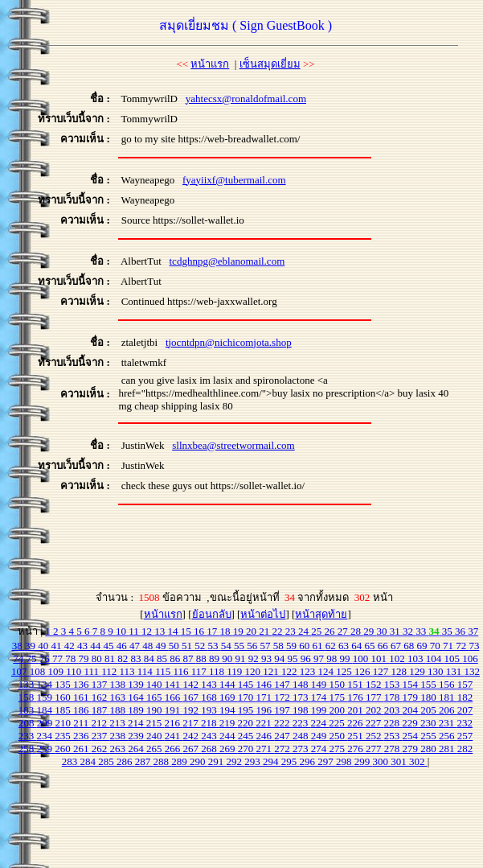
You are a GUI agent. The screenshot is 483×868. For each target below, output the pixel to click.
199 (320, 710)
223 (302, 723)
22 (279, 631)
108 (39, 671)
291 (217, 761)
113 (129, 671)
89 (215, 658)
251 (356, 736)
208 (28, 723)
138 (119, 684)
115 (164, 671)
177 (375, 697)
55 (240, 646)
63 (345, 646)
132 (473, 671)
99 (346, 658)
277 (375, 749)
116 (182, 671)
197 (283, 710)
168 (210, 697)
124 (327, 671)
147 (283, 684)
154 (412, 684)
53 (214, 646)
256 (448, 736)
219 (229, 723)
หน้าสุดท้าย (321, 614)
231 (448, 723)
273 (302, 749)
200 (339, 710)
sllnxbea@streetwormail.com (233, 445)
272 (283, 749)
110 (75, 671)
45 (109, 646)
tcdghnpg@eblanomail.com (227, 261)
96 (307, 658)
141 (174, 684)
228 (393, 723)
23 (292, 631)
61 (318, 646)
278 (393, 749)
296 (308, 761)
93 (268, 658)
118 (218, 671)
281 (448, 749)
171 (266, 697)
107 (20, 671)
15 (187, 631)
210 (64, 723)
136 (82, 684)
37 (473, 631)
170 (247, 697)
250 (339, 736)
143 (210, 684)
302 (418, 761)
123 (309, 671)
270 (247, 749)
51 (188, 646)
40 (44, 646)
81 (111, 658)
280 (430, 749)
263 (119, 749)
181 (448, 697)
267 (192, 749)
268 (210, 749)
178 (393, 697)
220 (247, 723)
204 (412, 710)
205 (430, 710)
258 (28, 749)
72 (462, 646)
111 (92, 671)
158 (28, 697)
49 (162, 646)
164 (137, 697)
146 (266, 684)
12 (148, 631)
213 (119, 723)
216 (174, 723)
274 (320, 749)
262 (101, 749)
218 (210, 723)
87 (190, 658)
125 (345, 671)
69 (423, 646)
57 (266, 646)
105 (454, 658)
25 (317, 631)
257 (465, 736)
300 (381, 761)
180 (430, 697)
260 (64, 749)
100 (362, 658)
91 (242, 658)
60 (305, 646)
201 (356, 710)
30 (383, 631)
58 (280, 646)
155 (430, 684)
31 (396, 631)
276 (356, 749)
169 (229, 697)
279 (412, 749)
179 (412, 697)
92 (255, 658)
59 (293, 646)
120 (254, 671)
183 (28, 710)
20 (252, 631)
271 (266, 749)
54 (227, 646)
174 (320, 697)
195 (247, 710)
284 (89, 761)
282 (465, 749)
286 (126, 761)
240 (156, 736)
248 (302, 736)
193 (210, 710)
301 (400, 761)
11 (135, 631)
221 (265, 723)
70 (436, 646)
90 (228, 658)
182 (465, 697)
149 (320, 684)
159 (46, 697)
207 (465, 710)
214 (137, 723)
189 (137, 710)
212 (101, 723)
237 (101, 736)
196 (266, 710)
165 (156, 697)
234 (46, 736)
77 (59, 658)
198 (302, 710)
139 (137, 684)
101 (381, 658)
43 (84, 646)
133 (28, 684)
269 (229, 749)
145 (247, 684)
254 (412, 736)
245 (247, 736)
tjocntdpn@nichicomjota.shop (229, 342)
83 (137, 658)
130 (437, 671)
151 (356, 684)
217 (192, 723)
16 (200, 631)
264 (137, 749)
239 (137, 736)
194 (229, 710)
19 (239, 631)
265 (156, 749)
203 (393, 710)
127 (382, 671)
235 (64, 736)
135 (64, 684)
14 (174, 631)
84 (150, 658)
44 (96, 646)
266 (174, 749)
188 (119, 710)
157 (465, 684)
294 (272, 761)
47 (136, 646)
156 (448, 684)
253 (393, 736)
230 (430, 723)
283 (71, 761)
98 (333, 658)
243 (210, 736)
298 (345, 761)
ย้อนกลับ (212, 614)
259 (46, 749)
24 (305, 631)
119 (235, 671)
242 (192, 736)
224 (320, 723)
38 (18, 646)
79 (85, 658)
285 (107, 761)
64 (358, 646)
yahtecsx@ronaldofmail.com (246, 99)
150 (339, 684)
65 (370, 646)
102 (398, 658)
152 (375, 684)
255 (430, 736)
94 (280, 658)
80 (98, 658)
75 (33, 658)
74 (19, 658)
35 (448, 631)
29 (370, 631)
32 (409, 631)
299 (364, 761)
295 (291, 761)
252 (375, 736)
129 (418, 671)
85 (163, 658)
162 (101, 697)
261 (82, 749)
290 (199, 761)
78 (72, 658)
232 (465, 723)
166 (174, 697)
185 (64, 710)
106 (470, 658)
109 (57, 671)
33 (422, 631)
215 (156, 723)
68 (410, 646)
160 (64, 697)
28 (357, 631)
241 (174, 736)
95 (294, 658)
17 (213, 631)
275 (339, 749)
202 (375, 710)
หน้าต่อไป (263, 614)
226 (356, 723)
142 (192, 684)
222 (283, 723)
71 (449, 646)
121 (272, 671)
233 (28, 736)
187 (101, 710)
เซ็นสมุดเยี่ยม (270, 64)
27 (344, 631)
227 (375, 723)
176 (356, 697)
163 (119, 697)
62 (332, 646)
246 (266, 736)
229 (411, 723)
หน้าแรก (210, 64)
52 (201, 646)
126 (364, 671)
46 (123, 646)
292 (235, 761)
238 (119, 736)
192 (192, 710)
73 (474, 646)
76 (46, 658)
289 (180, 761)
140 (156, 684)
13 (161, 631)
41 (57, 646)
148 (302, 684)
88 (203, 658)
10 (122, 631)
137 (101, 684)
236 (82, 736)
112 (110, 671)
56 (253, 646)
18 (227, 631)
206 (448, 710)
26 (331, 631)
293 (254, 761)
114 (146, 671)
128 (401, 671)
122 (291, 671)
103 (417, 658)
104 (435, 658)
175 (339, 697)
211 (82, 723)
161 (82, 697)
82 (124, 658)
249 (320, 736)
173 (302, 697)
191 (174, 710)
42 (71, 646)
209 (46, 723)
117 (200, 671)
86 (176, 658)
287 (144, 761)
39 (31, 646)
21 (265, 631)
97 (320, 658)
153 (393, 684)
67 (397, 646)
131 (455, 671)
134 (46, 684)
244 (229, 736)
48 (149, 646)
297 (327, 761)
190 (156, 710)
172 (283, 697)
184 (46, 710)
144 (229, 684)
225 (338, 723)
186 (82, 710)
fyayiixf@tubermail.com (234, 180)
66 (384, 646)
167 (192, 697)
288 (162, 761)
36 (461, 631)
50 (175, 646)
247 (283, 736)
